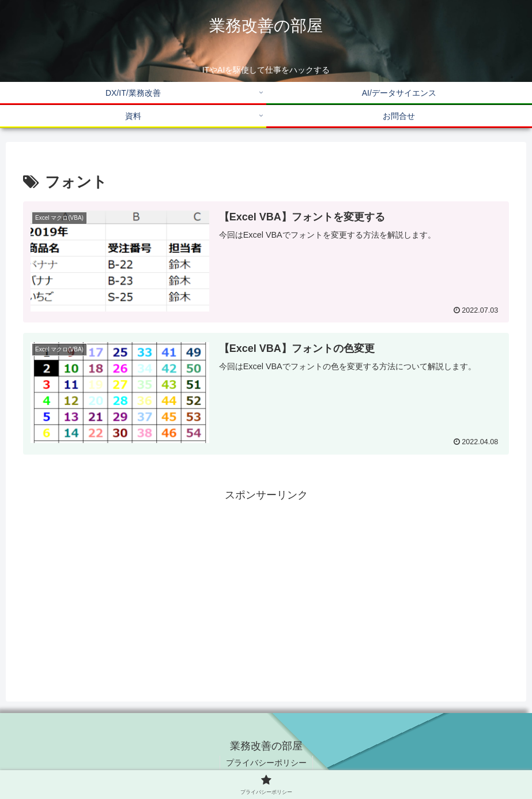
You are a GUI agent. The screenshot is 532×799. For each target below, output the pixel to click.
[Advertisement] (266, 585)
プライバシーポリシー (266, 763)
